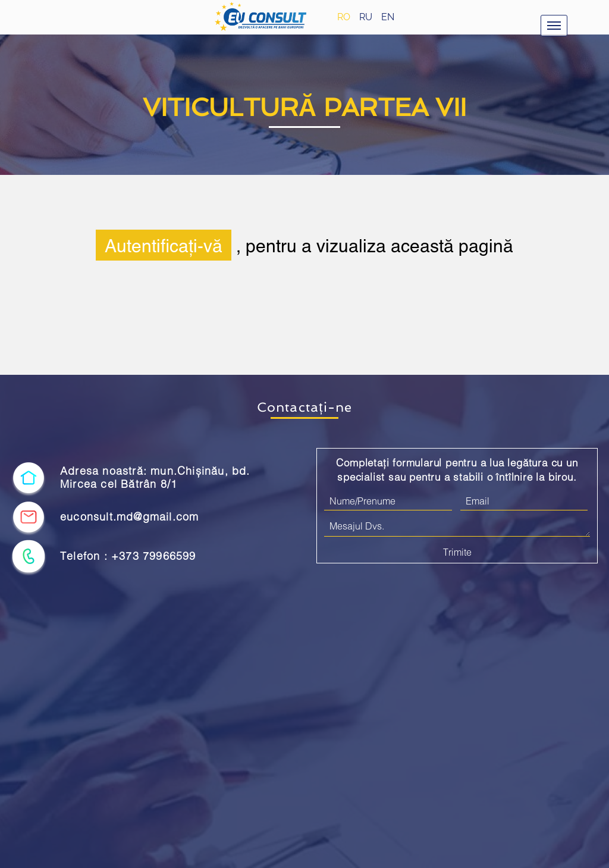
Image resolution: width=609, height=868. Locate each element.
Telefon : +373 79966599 (128, 556)
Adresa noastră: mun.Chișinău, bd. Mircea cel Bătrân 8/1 (155, 477)
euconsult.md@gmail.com (129, 517)
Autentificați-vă (164, 245)
